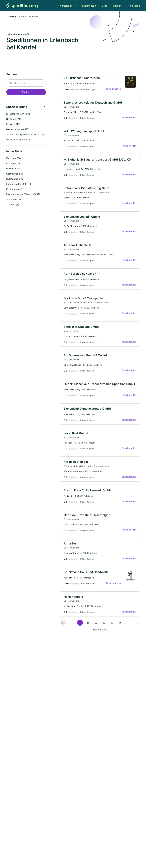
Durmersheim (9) (15, 179)
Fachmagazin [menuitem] (89, 6)
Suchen (26, 92)
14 (120, 623)
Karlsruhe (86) (14, 158)
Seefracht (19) (14, 119)
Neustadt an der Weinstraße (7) (23, 194)
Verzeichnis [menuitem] (66, 6)
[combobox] (26, 83)
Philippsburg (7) (15, 189)
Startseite (11, 16)
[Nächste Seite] (137, 623)
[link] (100, 83)
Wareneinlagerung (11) (18, 140)
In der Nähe (14, 151)
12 (104, 623)
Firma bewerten (113, 89)
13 (112, 623)
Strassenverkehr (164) (18, 114)
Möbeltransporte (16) (18, 129)
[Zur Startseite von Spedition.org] (22, 6)
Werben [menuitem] (117, 6)
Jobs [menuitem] (105, 6)
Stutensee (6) (14, 199)
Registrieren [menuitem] (133, 6)
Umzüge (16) (13, 124)
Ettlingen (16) (13, 163)
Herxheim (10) (14, 169)
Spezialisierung (17, 107)
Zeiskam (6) (13, 205)
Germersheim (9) (15, 174)
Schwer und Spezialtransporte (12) (25, 134)
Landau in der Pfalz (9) (19, 184)
